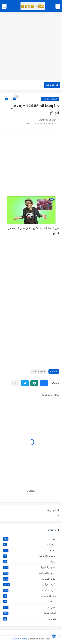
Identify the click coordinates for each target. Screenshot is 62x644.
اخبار (30, 539)
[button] (44, 383)
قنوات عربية (30, 613)
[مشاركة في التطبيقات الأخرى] (15, 383)
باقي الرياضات (30, 596)
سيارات (30, 607)
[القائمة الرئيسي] (58, 6)
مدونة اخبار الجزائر (20, 639)
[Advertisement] (31, 47)
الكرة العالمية (30, 590)
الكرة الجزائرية (30, 584)
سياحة (30, 602)
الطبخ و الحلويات (30, 567)
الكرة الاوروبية (30, 579)
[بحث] (4, 6)
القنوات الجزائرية (50, 99)
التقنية (30, 550)
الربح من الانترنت (30, 556)
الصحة (30, 562)
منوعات (30, 619)
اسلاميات (30, 545)
